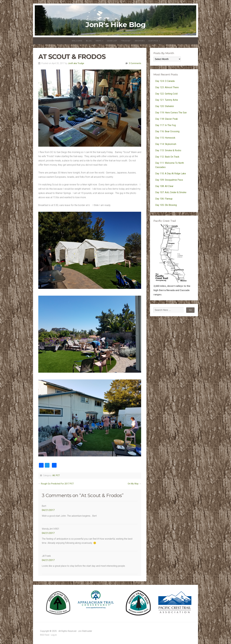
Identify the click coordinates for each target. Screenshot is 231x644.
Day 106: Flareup (164, 199)
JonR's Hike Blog (116, 25)
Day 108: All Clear (164, 186)
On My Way (133, 484)
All (54, 475)
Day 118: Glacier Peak (167, 119)
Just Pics (153, 41)
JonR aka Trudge (76, 63)
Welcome (77, 41)
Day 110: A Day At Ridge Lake (171, 174)
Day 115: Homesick (165, 138)
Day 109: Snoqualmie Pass (169, 180)
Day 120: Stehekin (165, 106)
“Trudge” (126, 41)
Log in (54, 635)
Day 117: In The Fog (166, 125)
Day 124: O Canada (165, 81)
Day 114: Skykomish (166, 144)
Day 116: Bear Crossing (167, 131)
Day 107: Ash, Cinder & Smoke (171, 192)
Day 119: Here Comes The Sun (171, 113)
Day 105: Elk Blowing (166, 205)
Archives (140, 41)
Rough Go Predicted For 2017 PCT (57, 484)
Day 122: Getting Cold (166, 94)
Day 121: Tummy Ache (167, 100)
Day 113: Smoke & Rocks (168, 150)
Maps (99, 41)
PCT (58, 475)
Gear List (112, 41)
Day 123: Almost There (167, 87)
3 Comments (135, 63)
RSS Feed (45, 635)
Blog (89, 41)
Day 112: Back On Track (167, 157)
